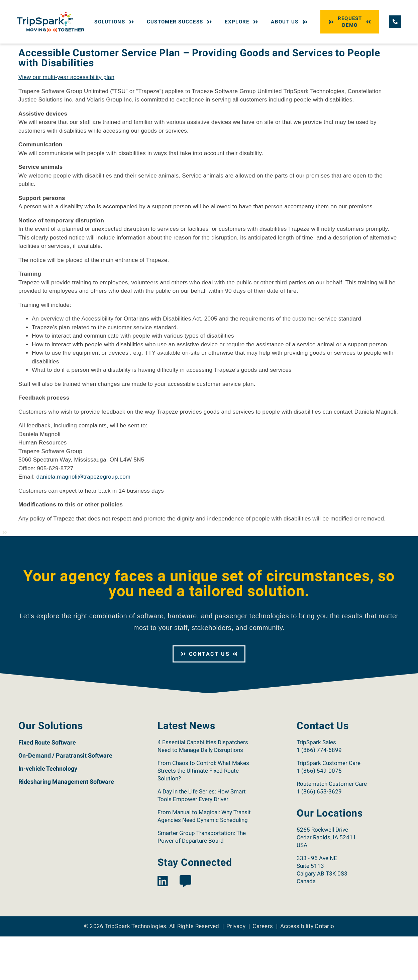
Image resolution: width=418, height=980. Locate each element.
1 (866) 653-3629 (319, 835)
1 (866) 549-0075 (319, 814)
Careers (263, 970)
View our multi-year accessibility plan (66, 121)
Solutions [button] (115, 22)
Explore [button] (242, 22)
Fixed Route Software (47, 786)
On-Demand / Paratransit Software (65, 799)
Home (24, 50)
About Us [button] (290, 22)
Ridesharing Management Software (66, 825)
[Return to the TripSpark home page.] (50, 21)
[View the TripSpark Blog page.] (185, 925)
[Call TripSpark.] (395, 22)
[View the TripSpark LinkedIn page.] (163, 925)
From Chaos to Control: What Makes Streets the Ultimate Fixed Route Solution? (203, 814)
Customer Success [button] (180, 22)
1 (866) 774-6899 (319, 793)
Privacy (236, 970)
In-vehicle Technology (48, 812)
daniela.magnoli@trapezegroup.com (84, 520)
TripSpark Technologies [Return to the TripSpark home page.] (136, 970)
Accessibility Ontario (307, 970)
